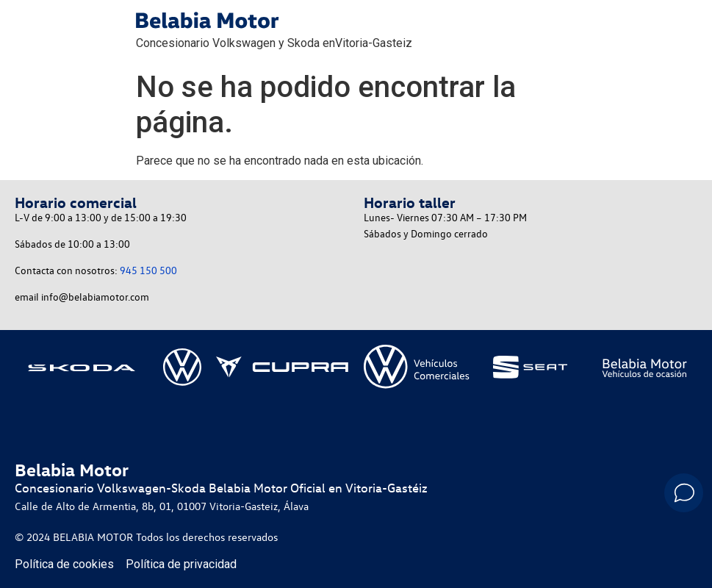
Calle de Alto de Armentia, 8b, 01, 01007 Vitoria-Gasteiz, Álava (162, 506)
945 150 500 (148, 270)
